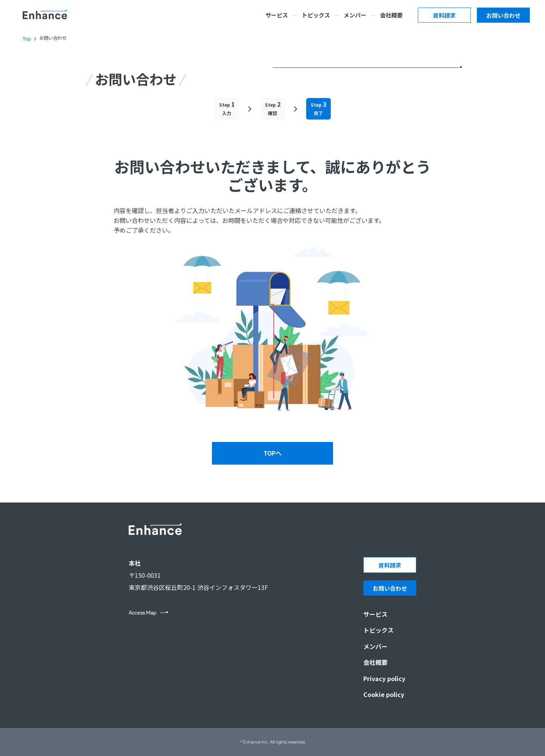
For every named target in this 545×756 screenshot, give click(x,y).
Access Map (142, 613)
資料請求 (444, 15)
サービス (277, 15)
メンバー (355, 15)
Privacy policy (384, 678)
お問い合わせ (503, 15)
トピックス (316, 15)
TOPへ (272, 453)
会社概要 (391, 15)
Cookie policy (384, 694)
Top (27, 39)
